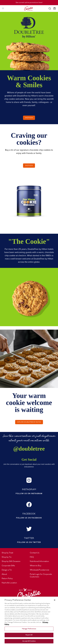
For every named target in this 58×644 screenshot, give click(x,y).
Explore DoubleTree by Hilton (29, 422)
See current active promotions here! (29, 3)
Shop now (29, 118)
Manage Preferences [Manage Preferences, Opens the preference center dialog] (29, 631)
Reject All (29, 637)
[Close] (55, 602)
